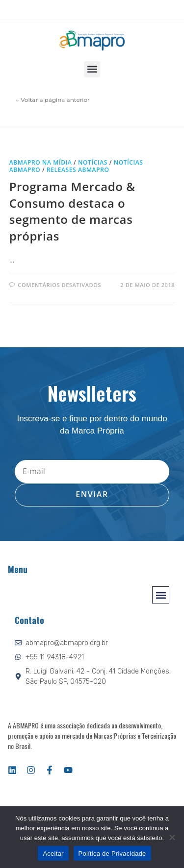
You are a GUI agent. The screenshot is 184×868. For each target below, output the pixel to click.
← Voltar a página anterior (53, 100)
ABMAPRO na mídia (41, 162)
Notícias (93, 162)
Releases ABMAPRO (78, 170)
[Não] (172, 837)
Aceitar (53, 854)
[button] (92, 69)
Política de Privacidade (112, 854)
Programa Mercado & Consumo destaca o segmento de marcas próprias (72, 211)
